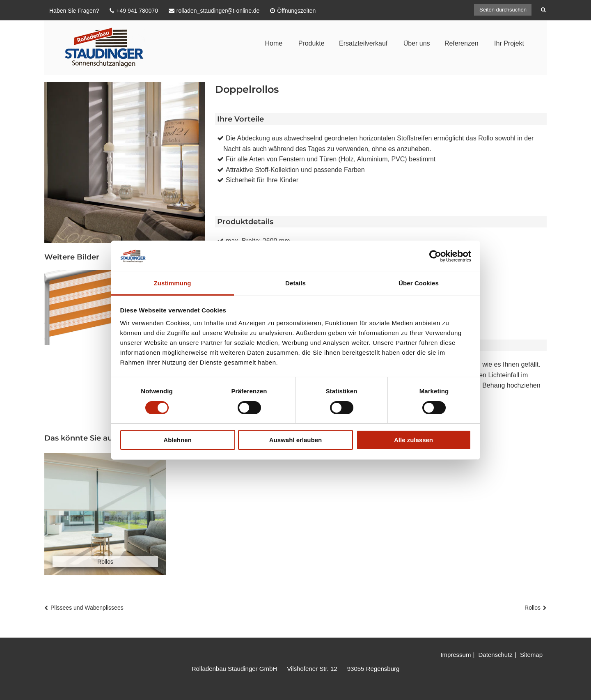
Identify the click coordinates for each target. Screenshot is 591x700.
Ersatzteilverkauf (363, 43)
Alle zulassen (413, 440)
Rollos (533, 608)
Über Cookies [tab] (419, 283)
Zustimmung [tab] (173, 283)
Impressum (456, 655)
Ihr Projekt (509, 43)
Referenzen (462, 43)
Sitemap (531, 655)
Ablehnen (177, 440)
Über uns (417, 43)
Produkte (312, 43)
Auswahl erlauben (295, 440)
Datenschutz (495, 655)
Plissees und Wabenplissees (87, 608)
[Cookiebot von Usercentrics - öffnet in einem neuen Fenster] (435, 256)
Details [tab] (295, 283)
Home (274, 43)
